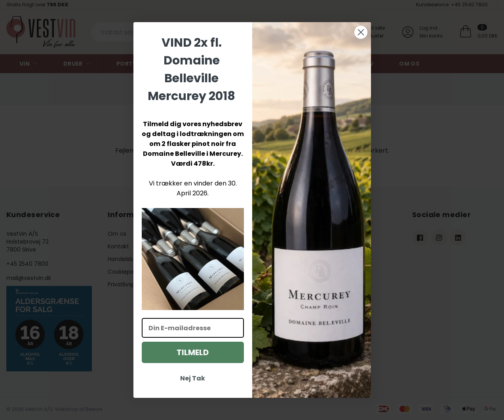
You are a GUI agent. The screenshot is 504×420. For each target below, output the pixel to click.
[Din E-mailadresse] (193, 328)
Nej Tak (193, 378)
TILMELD (193, 352)
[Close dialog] (361, 32)
